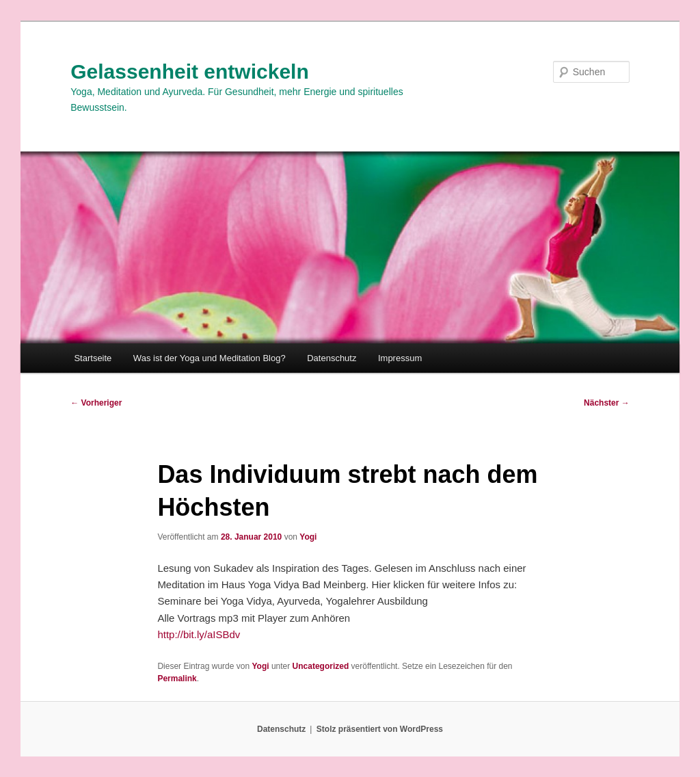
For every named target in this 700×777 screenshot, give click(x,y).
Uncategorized (321, 666)
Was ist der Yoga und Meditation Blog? (210, 358)
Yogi (308, 537)
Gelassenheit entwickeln (189, 71)
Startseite (93, 358)
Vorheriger (96, 403)
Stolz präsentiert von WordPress (380, 729)
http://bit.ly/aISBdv (199, 634)
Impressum (400, 358)
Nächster (607, 403)
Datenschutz (332, 358)
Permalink (177, 679)
